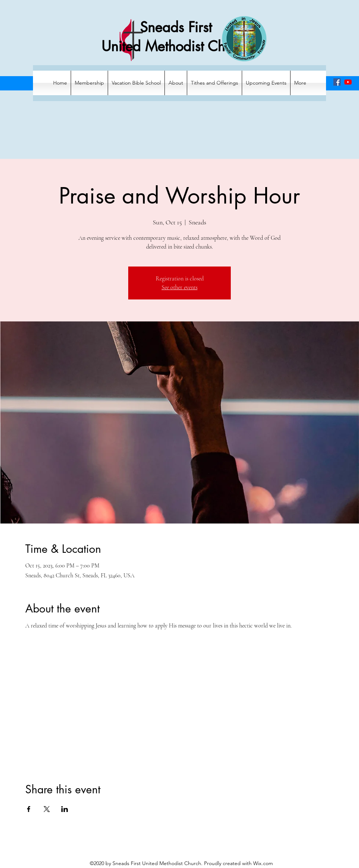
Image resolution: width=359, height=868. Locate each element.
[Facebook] (337, 82)
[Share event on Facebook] (29, 809)
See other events (179, 287)
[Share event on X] (47, 809)
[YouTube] (348, 82)
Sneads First (176, 27)
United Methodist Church (176, 46)
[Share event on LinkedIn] (65, 809)
